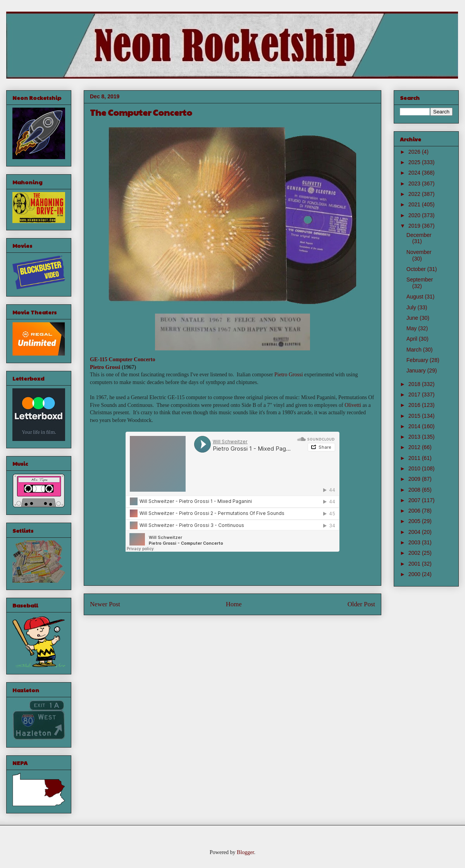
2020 (415, 215)
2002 (415, 553)
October (417, 269)
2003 (415, 542)
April (413, 339)
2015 (415, 416)
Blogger (245, 852)
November (419, 252)
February (418, 360)
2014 (415, 426)
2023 (415, 184)
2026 (415, 152)
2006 (415, 511)
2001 (415, 564)
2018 (415, 384)
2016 (415, 405)
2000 (415, 574)
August (416, 297)
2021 (415, 204)
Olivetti (353, 405)
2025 (415, 162)
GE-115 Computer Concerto (123, 359)
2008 (415, 490)
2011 (415, 458)
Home (234, 604)
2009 (415, 479)
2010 (415, 468)
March (415, 350)
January (417, 371)
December (419, 235)
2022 (415, 194)
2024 (415, 173)
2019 (415, 226)
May (412, 328)
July (412, 307)
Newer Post (105, 604)
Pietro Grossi (105, 367)
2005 (415, 521)
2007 (415, 500)
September (420, 280)
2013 (415, 437)
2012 (415, 447)
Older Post (361, 604)
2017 (415, 395)
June (413, 318)
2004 (415, 532)
